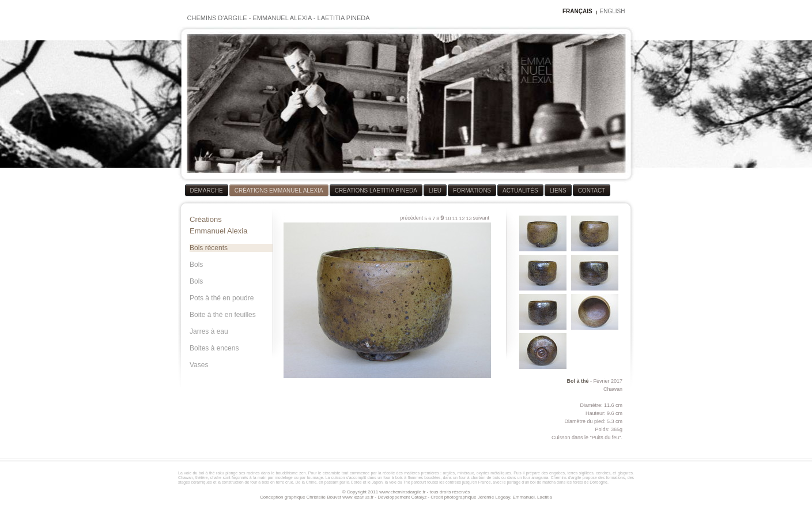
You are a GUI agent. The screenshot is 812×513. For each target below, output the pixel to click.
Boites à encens (214, 348)
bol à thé (207, 473)
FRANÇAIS (577, 11)
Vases (199, 365)
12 (462, 218)
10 (448, 218)
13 (469, 218)
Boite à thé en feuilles (223, 315)
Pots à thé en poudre (222, 298)
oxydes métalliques (494, 473)
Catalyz (419, 497)
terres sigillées (580, 473)
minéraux (466, 473)
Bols (196, 265)
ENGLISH (613, 11)
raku (220, 473)
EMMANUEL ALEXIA (282, 18)
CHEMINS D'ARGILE (217, 18)
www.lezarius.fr (358, 497)
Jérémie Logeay (494, 497)
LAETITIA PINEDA (344, 18)
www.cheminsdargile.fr (402, 492)
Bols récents (209, 248)
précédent (411, 218)
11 (455, 218)
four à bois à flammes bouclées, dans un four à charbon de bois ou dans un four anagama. (467, 478)
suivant (481, 218)
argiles (449, 473)
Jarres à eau (209, 331)
